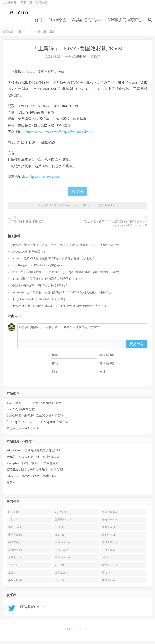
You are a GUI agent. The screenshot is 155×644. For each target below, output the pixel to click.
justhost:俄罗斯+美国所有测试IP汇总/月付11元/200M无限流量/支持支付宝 (59, 309)
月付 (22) (13, 568)
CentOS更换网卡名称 (50, 419)
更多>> (11, 485)
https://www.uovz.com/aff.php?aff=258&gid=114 (59, 135)
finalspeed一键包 (51, 406)
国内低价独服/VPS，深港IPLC (31, 479)
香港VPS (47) (109, 523)
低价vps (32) (62, 553)
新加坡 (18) (108, 583)
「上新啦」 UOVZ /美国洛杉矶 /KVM (77, 52)
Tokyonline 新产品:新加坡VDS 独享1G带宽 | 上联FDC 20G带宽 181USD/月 (116, 227)
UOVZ (30, 75)
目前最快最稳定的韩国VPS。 (35, 454)
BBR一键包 (31, 406)
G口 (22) (107, 561)
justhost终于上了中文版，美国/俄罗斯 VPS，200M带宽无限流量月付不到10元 (62, 295)
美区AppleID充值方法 (54, 425)
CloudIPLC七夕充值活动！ (29, 255)
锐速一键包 (14, 406)
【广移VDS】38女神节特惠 (25, 225)
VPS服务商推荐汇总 (125, 22)
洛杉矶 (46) (15, 530)
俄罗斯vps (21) (110, 568)
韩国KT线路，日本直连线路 (32, 466)
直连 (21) (13, 576)
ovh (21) (59, 568)
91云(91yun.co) (18, 15)
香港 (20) (107, 576)
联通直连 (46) (110, 530)
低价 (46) (60, 530)
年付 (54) (13, 523)
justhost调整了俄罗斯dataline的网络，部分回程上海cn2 (47, 282)
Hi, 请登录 (10, 5)
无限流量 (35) (110, 545)
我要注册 (26, 5)
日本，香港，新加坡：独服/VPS (35, 473)
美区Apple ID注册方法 (21, 425)
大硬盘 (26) (15, 561)
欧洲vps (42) (109, 538)
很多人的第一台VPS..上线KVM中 (34, 460)
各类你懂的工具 (85, 22)
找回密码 (42, 5)
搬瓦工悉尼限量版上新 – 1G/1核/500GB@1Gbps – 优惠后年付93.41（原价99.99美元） (67, 275)
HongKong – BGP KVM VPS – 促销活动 (37, 268)
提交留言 (137, 347)
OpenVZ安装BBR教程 (21, 412)
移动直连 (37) (16, 545)
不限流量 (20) (16, 583)
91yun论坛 (57, 22)
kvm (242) (14, 515)
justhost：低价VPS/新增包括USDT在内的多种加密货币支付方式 (53, 261)
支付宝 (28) (108, 553)
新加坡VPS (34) (17, 553)
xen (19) (59, 583)
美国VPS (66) (109, 515)
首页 (38, 22)
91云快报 (41, 35)
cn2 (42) (59, 538)
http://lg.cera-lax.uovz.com (41, 180)
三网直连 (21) (63, 576)
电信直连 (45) (16, 538)
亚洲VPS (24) (62, 561)
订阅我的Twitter (31, 610)
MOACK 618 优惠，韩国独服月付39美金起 (39, 289)
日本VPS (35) (62, 545)
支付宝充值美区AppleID (22, 431)
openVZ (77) (62, 515)
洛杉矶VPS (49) (64, 523)
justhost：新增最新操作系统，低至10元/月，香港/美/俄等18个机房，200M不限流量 (65, 248)
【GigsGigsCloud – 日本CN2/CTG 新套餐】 (39, 302)
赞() (77, 195)
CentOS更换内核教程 (20, 419)
